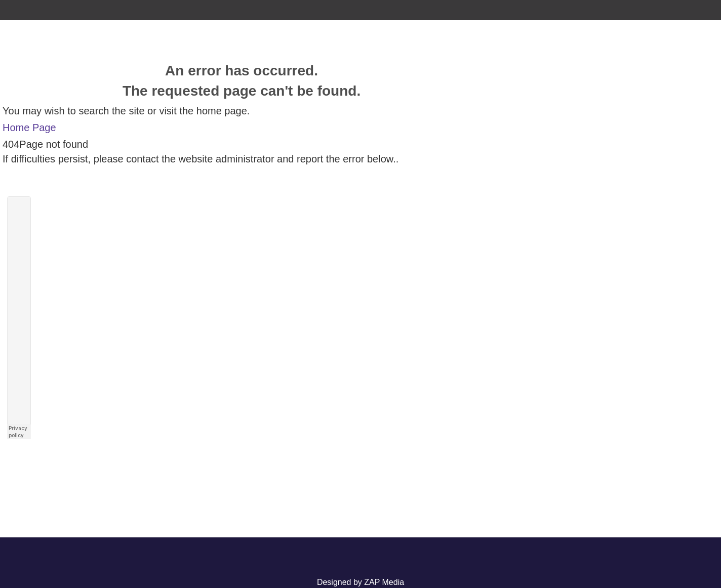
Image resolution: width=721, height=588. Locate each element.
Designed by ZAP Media (360, 582)
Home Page (29, 128)
